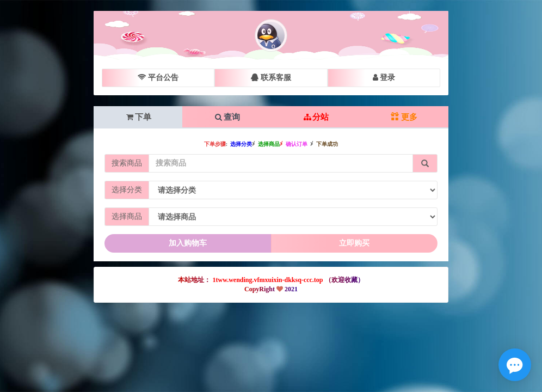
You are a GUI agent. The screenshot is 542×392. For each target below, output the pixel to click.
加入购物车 (188, 243)
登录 (384, 78)
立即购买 (354, 243)
